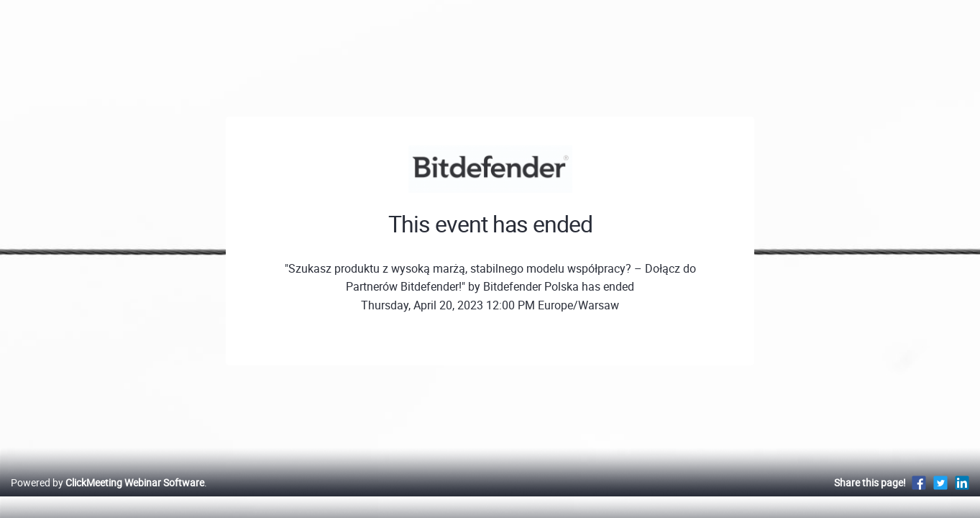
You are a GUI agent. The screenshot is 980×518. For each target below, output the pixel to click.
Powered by (107, 497)
